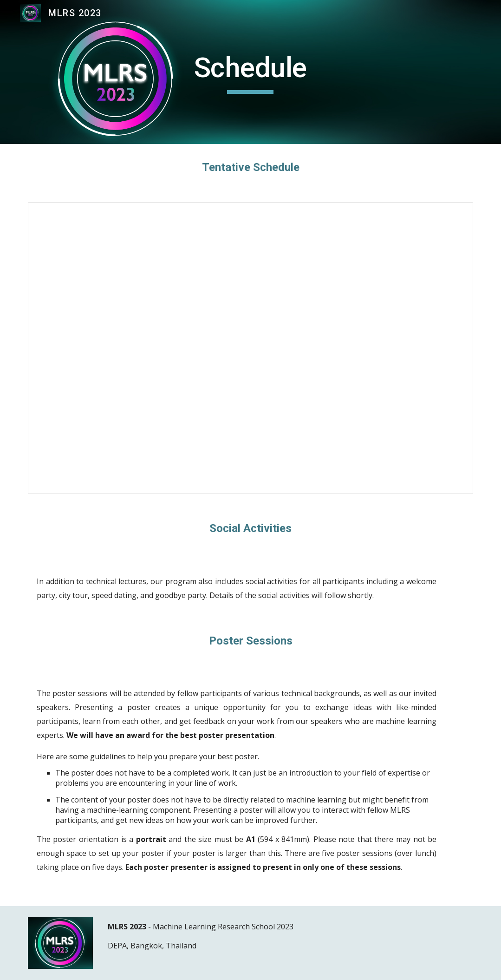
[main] (250, 72)
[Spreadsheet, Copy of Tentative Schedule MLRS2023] (250, 348)
